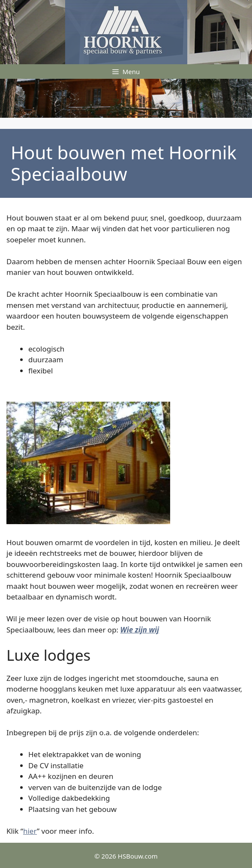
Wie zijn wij (140, 630)
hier (30, 831)
